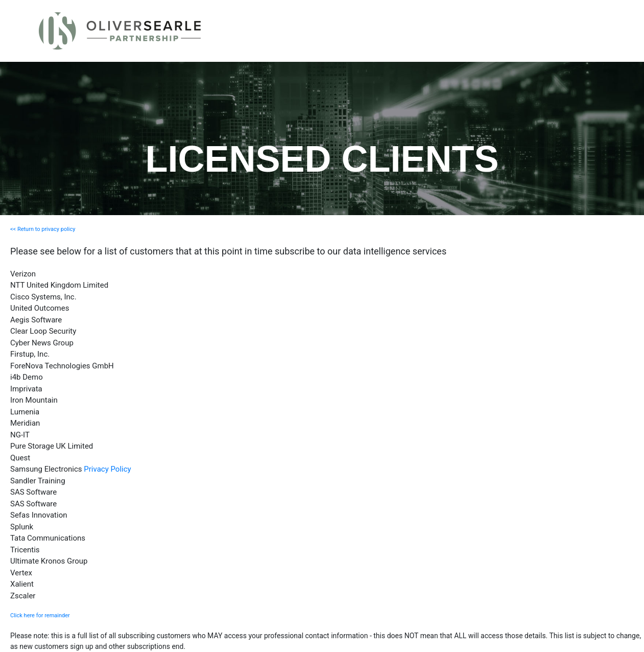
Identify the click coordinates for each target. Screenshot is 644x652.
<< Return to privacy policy (43, 229)
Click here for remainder (40, 615)
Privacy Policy (107, 469)
